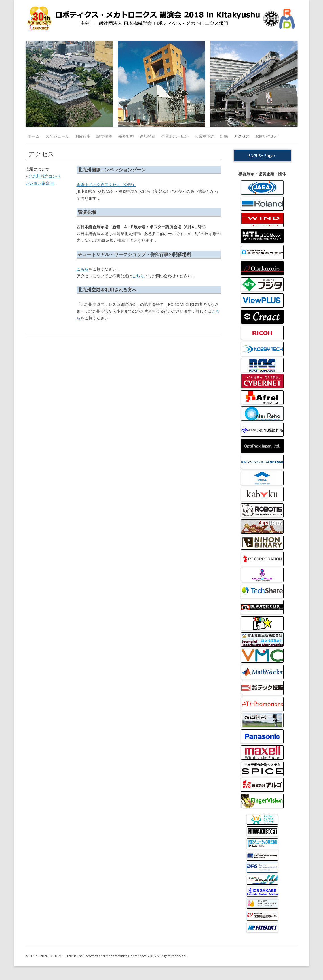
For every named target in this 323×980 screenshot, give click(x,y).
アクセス (242, 136)
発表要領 (126, 136)
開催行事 (83, 136)
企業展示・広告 (175, 136)
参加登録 (147, 136)
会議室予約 (204, 136)
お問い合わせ (267, 136)
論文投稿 (104, 136)
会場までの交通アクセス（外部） (106, 185)
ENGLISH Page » (262, 155)
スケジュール (57, 136)
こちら (83, 269)
